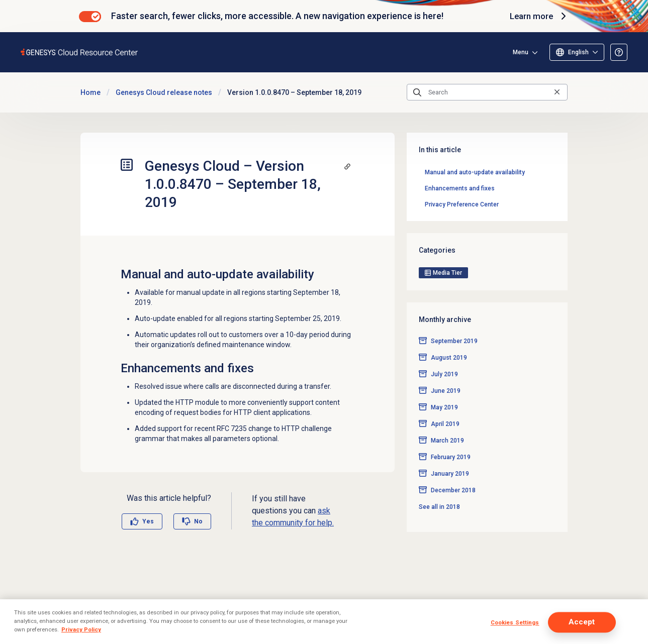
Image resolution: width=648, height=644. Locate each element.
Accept (582, 622)
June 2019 (446, 375)
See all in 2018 (439, 491)
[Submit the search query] (417, 92)
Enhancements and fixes (460, 188)
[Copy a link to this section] (347, 166)
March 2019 (447, 424)
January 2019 (450, 458)
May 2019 (444, 391)
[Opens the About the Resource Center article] (619, 52)
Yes (148, 521)
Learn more (537, 16)
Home (90, 92)
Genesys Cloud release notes (164, 92)
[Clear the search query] (557, 92)
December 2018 (453, 474)
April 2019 (445, 408)
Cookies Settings (515, 623)
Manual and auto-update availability (475, 172)
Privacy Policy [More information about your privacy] (81, 629)
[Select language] (577, 52)
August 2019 (449, 342)
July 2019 (444, 358)
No (198, 521)
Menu (521, 52)
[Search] (487, 92)
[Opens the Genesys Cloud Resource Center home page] (80, 52)
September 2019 (454, 325)
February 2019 (451, 441)
